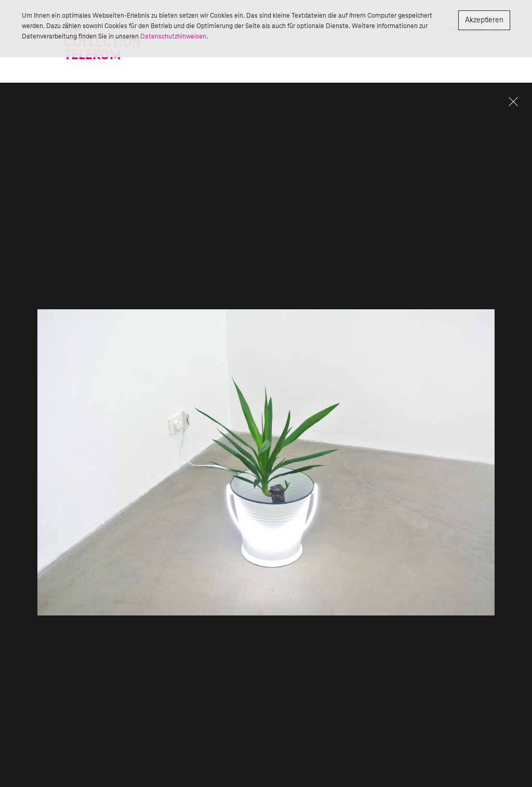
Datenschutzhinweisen (173, 36)
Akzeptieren (484, 20)
